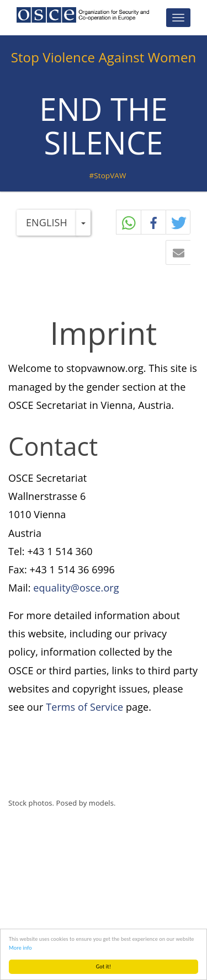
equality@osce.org (76, 588)
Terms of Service (84, 707)
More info (20, 948)
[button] (179, 223)
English (47, 222)
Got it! (104, 966)
